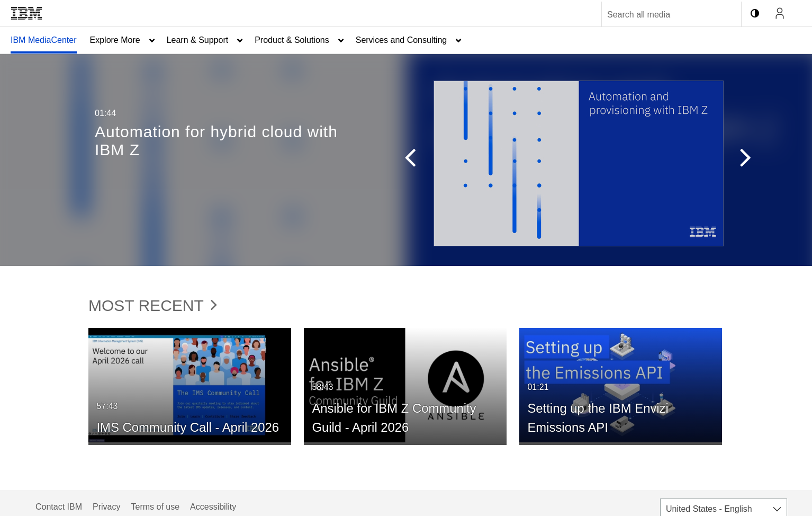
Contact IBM (59, 507)
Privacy (106, 507)
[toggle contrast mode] (755, 13)
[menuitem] (44, 40)
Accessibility (213, 507)
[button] (405, 160)
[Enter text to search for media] (660, 15)
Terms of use (155, 507)
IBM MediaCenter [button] (44, 40)
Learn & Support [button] (198, 40)
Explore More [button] (115, 40)
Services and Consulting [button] (402, 40)
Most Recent (153, 305)
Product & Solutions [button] (292, 40)
